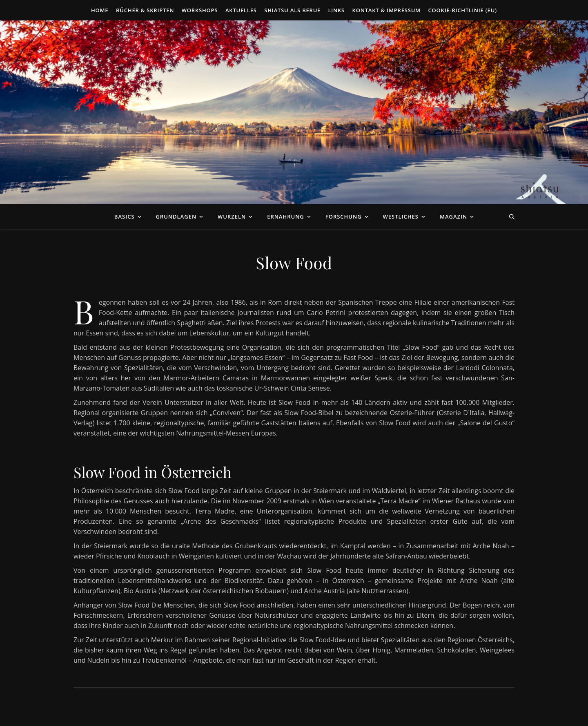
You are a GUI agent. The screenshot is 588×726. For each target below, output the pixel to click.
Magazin (453, 217)
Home (100, 10)
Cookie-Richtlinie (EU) (462, 10)
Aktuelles (241, 10)
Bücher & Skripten (145, 10)
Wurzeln (232, 217)
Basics (125, 217)
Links (336, 10)
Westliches (401, 217)
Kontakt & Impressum (386, 10)
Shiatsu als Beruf (292, 10)
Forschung (344, 217)
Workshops (200, 10)
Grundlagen (176, 217)
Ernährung (286, 217)
